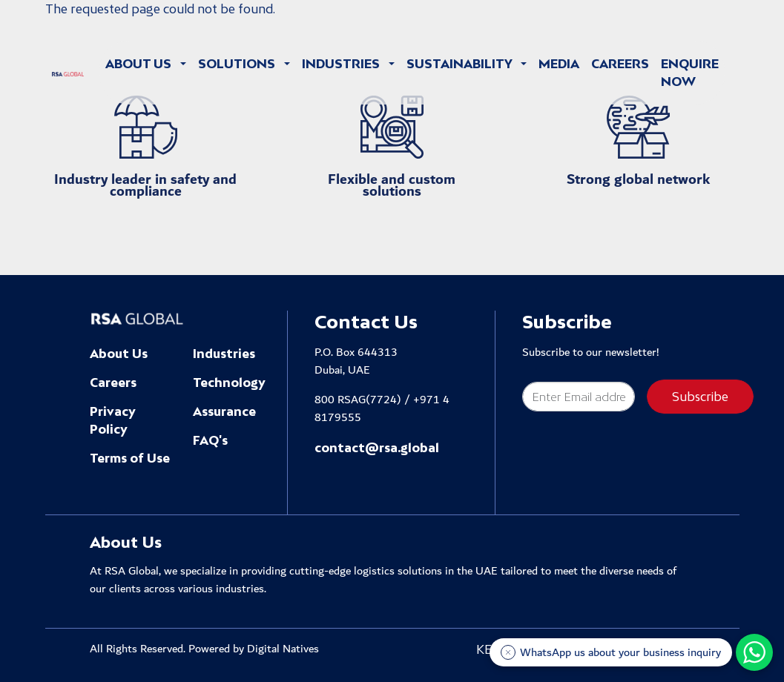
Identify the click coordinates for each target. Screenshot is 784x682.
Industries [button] (342, 64)
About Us (119, 354)
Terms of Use (130, 458)
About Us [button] (140, 64)
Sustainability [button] (461, 64)
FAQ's (210, 440)
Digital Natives (283, 649)
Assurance (224, 411)
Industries (224, 354)
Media (559, 64)
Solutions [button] (238, 64)
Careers (620, 64)
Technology (229, 383)
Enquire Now (690, 73)
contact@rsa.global (377, 448)
